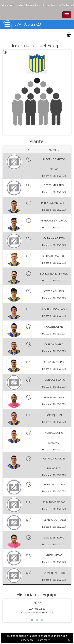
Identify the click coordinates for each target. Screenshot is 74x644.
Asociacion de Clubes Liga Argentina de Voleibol (38, 5)
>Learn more (43, 640)
